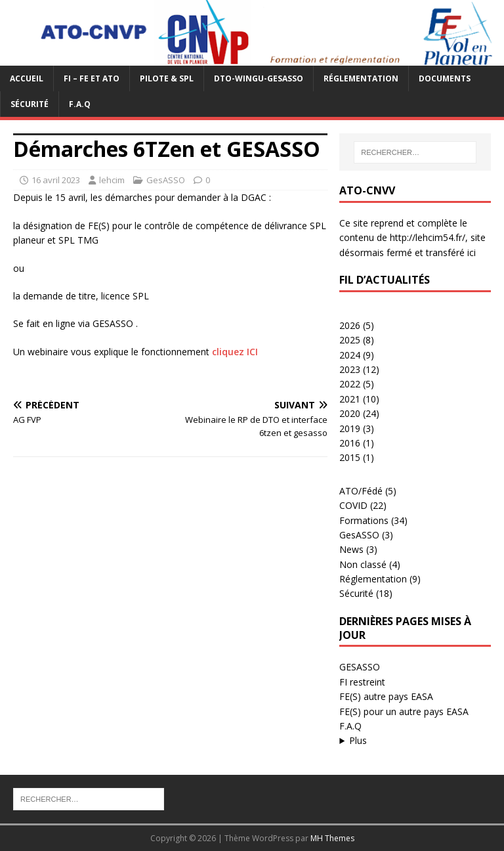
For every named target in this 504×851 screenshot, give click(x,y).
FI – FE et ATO (92, 78)
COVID (353, 505)
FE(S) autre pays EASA (386, 696)
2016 (350, 443)
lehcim (112, 180)
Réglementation (361, 78)
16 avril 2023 (56, 180)
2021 (350, 399)
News (351, 549)
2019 (350, 428)
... (415, 741)
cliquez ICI (235, 352)
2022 (350, 384)
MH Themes (332, 838)
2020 (350, 413)
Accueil (27, 78)
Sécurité (30, 104)
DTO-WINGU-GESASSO (259, 78)
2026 (350, 325)
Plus (358, 740)
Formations (364, 520)
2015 (350, 457)
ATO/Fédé (361, 491)
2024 (350, 355)
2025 (350, 340)
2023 (350, 369)
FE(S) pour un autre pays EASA (404, 711)
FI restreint (362, 682)
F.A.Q (80, 104)
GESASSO (360, 667)
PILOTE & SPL (167, 78)
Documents (445, 78)
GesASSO (166, 180)
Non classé (363, 564)
